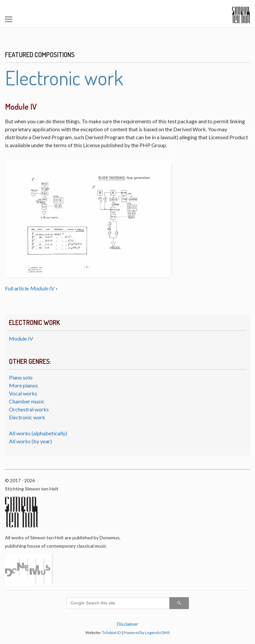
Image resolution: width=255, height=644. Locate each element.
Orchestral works (29, 409)
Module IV (21, 338)
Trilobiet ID (111, 633)
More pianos (23, 385)
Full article (30, 288)
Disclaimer (127, 624)
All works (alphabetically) (38, 433)
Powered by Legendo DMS (147, 633)
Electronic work (27, 417)
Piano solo (21, 377)
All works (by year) (30, 441)
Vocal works (23, 393)
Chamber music (27, 401)
